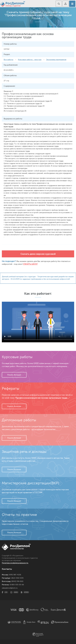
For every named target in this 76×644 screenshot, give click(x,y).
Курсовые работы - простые (30, 60)
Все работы (8, 60)
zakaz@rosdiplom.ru (10, 588)
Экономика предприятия (56, 60)
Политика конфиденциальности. (15, 563)
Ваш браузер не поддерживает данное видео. (38, 322)
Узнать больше (14, 375)
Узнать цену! (30, 264)
